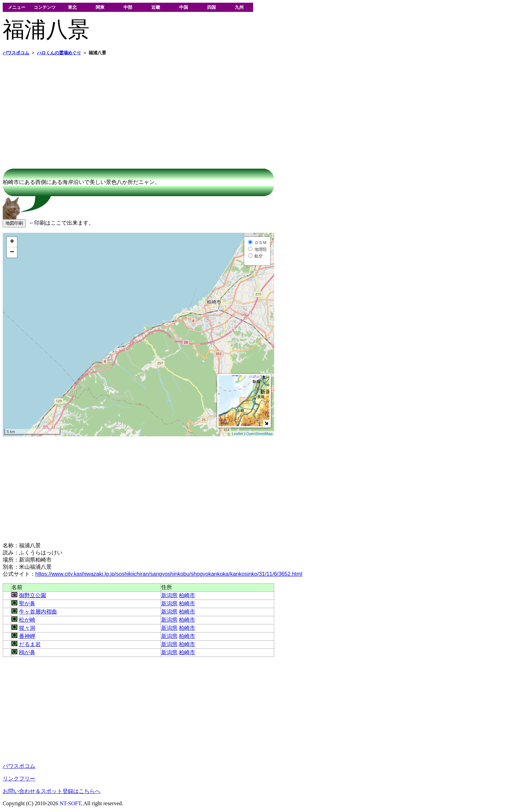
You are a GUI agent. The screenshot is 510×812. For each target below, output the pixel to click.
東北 (72, 7)
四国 (211, 7)
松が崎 (27, 620)
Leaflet (237, 434)
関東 (100, 7)
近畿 (156, 7)
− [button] (12, 252)
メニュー (17, 7)
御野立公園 (33, 595)
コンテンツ (45, 7)
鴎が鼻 (27, 652)
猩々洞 (27, 628)
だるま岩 (30, 644)
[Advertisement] (206, 109)
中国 (184, 7)
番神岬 (27, 636)
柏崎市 (187, 595)
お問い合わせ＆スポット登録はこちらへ (52, 791)
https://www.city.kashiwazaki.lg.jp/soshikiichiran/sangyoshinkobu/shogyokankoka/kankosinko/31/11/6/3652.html (169, 574)
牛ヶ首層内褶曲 (38, 612)
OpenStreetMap (259, 434)
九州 (239, 7)
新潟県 (169, 595)
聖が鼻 (27, 603)
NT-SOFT (70, 803)
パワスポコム (19, 766)
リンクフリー (19, 779)
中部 (128, 7)
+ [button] (12, 242)
